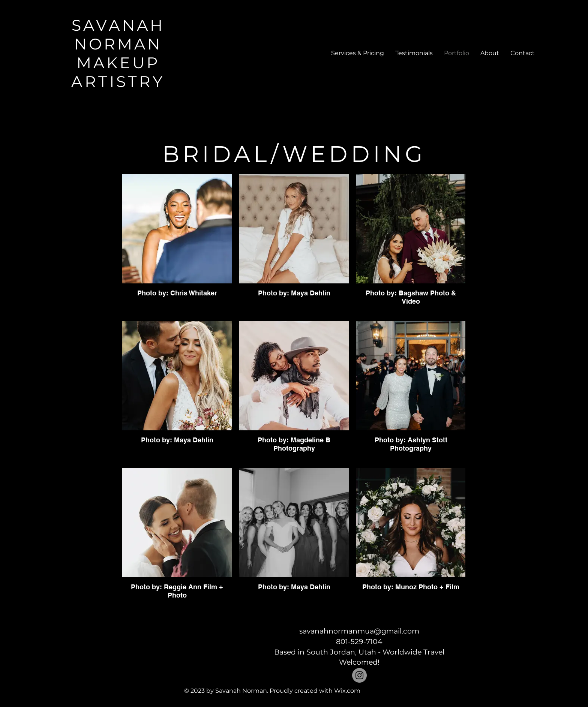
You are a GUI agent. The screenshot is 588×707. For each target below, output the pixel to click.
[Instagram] (359, 675)
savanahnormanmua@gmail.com (359, 631)
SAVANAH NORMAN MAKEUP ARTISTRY (118, 53)
